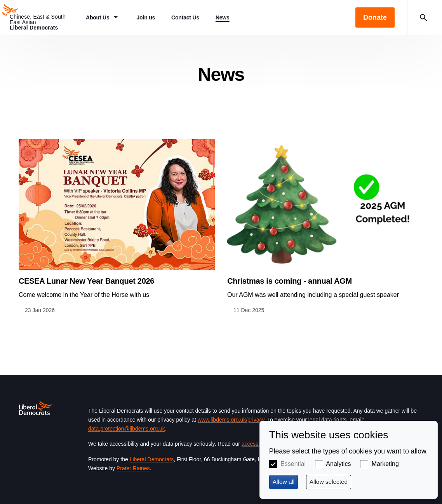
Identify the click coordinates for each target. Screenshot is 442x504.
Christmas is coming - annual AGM (290, 281)
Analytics (338, 464)
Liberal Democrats (152, 459)
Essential (293, 464)
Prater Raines (133, 468)
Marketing (385, 464)
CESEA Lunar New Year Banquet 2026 (86, 281)
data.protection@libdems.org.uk (127, 429)
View (117, 227)
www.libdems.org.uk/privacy (231, 420)
